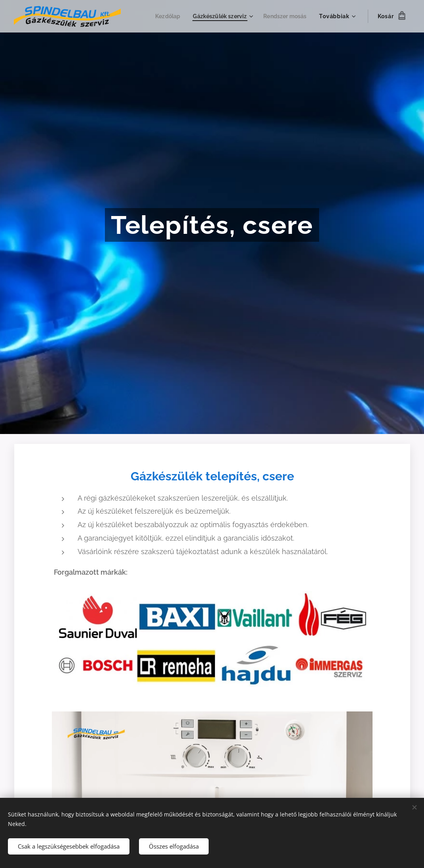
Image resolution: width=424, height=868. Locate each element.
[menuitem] (162, 16)
